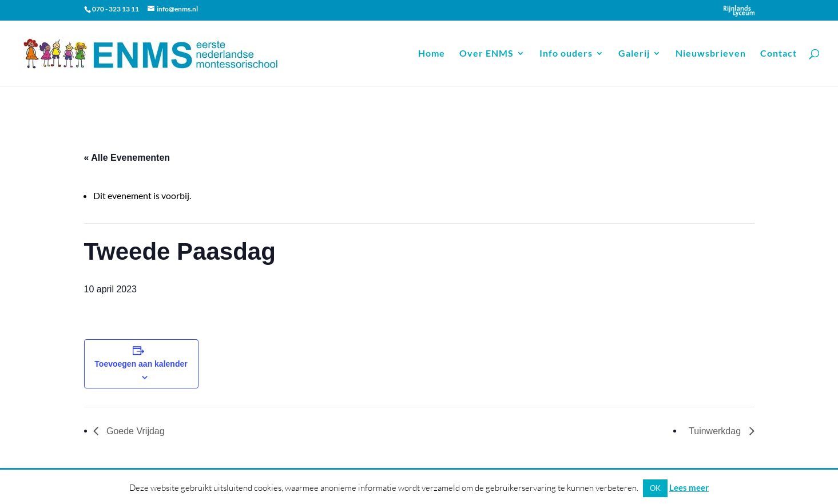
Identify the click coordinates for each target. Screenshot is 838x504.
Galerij (634, 54)
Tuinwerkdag (716, 431)
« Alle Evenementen (127, 158)
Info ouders (566, 54)
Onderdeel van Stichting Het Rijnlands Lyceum (739, 11)
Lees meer (689, 487)
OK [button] (655, 488)
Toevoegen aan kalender (141, 364)
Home (432, 54)
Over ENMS (486, 54)
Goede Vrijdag (134, 431)
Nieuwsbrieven (711, 54)
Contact (779, 54)
